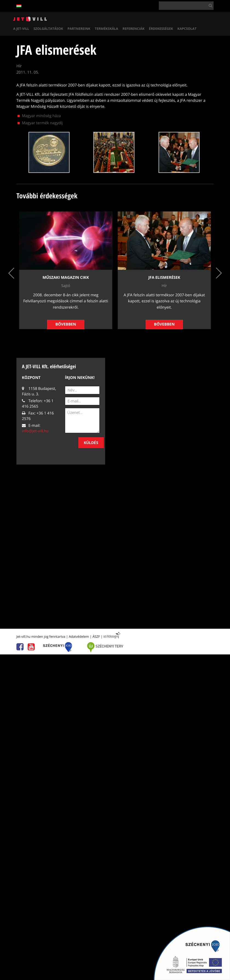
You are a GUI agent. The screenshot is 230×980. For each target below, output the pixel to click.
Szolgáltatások (48, 29)
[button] (209, 5)
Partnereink (79, 29)
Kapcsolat (187, 29)
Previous (11, 273)
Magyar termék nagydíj (42, 123)
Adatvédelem (79, 637)
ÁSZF (96, 637)
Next (219, 273)
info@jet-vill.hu (35, 431)
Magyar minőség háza (41, 116)
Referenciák (134, 29)
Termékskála (107, 29)
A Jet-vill (21, 29)
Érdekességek (161, 29)
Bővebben (66, 324)
